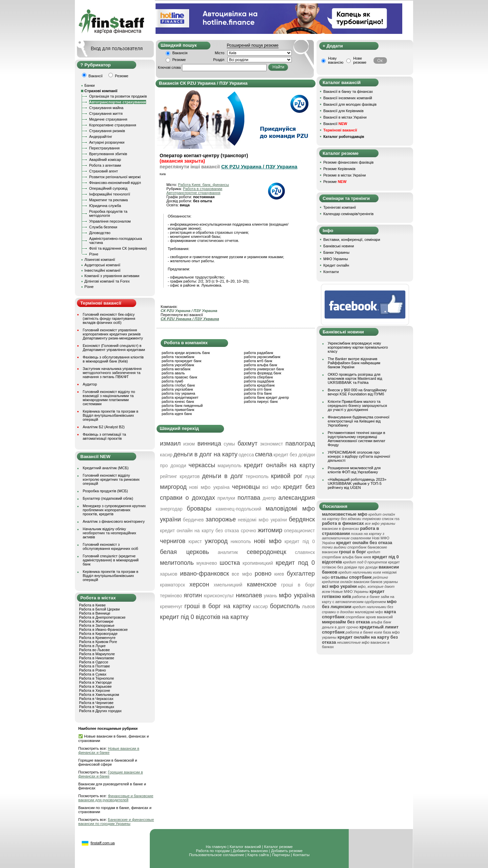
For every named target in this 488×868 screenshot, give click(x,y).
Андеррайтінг (101, 137)
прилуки (226, 498)
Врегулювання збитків (108, 154)
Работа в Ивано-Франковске (103, 629)
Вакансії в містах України (345, 117)
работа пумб (172, 381)
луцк (310, 476)
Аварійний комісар (105, 160)
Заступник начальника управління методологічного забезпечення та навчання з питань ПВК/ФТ (112, 373)
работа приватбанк (178, 410)
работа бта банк (258, 393)
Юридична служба (105, 206)
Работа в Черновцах (97, 707)
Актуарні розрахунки (107, 142)
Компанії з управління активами (112, 276)
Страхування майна (106, 108)
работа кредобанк (259, 385)
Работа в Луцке (92, 646)
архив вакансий (379, 617)
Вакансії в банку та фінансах (348, 91)
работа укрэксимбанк (262, 357)
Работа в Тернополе (96, 678)
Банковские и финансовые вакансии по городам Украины (116, 822)
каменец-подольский (238, 509)
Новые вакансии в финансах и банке (109, 750)
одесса (246, 455)
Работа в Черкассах (96, 699)
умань (271, 596)
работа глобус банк (178, 385)
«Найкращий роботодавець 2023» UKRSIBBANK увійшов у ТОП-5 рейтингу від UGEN (357, 483)
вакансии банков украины (376, 582)
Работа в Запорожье (97, 625)
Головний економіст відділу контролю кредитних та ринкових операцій (111, 479)
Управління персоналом (110, 221)
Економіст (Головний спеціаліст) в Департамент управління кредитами (114, 348)
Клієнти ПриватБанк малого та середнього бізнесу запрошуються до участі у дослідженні (357, 406)
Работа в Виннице (95, 613)
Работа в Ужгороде (95, 682)
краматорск (172, 585)
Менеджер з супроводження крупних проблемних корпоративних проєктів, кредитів (114, 510)
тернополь (257, 476)
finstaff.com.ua (103, 843)
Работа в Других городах (100, 711)
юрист (195, 541)
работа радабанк (259, 353)
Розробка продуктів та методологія (108, 213)
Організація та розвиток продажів (118, 96)
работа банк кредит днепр (267, 397)
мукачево (207, 563)
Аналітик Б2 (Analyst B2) (104, 427)
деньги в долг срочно (340, 627)
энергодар (171, 509)
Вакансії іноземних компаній (348, 98)
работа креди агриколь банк (186, 353)
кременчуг (171, 606)
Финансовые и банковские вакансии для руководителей (116, 798)
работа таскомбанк (178, 357)
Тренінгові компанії (340, 207)
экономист (271, 444)
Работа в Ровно (92, 670)
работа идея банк (177, 414)
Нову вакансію (336, 60)
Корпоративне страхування (113, 125)
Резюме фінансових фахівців (348, 162)
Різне (94, 254)
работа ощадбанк (259, 381)
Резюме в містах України (344, 175)
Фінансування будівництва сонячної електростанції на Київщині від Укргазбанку (359, 421)
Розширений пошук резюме (252, 45)
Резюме (179, 60)
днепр (269, 498)
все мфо (242, 574)
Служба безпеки (103, 227)
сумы (229, 444)
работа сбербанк (258, 377)
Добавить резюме (287, 851)
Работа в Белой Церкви (99, 609)
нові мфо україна (209, 487)
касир (166, 455)
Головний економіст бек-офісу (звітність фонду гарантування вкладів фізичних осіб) (109, 318)
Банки (89, 85)
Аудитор (90, 384)
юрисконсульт (219, 596)
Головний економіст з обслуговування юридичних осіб (110, 546)
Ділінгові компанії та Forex (107, 281)
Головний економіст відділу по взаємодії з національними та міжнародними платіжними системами (109, 398)
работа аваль (173, 373)
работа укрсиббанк (178, 365)
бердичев (194, 520)
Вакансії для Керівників (343, 111)
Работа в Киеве (92, 605)
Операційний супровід (108, 188)
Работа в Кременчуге (97, 638)
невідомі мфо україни (262, 520)
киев (279, 574)
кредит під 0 (300, 541)
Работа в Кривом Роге (98, 642)
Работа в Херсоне (95, 690)
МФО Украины (336, 259)
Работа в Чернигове (96, 703)
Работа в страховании (203, 189)
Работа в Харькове (95, 686)
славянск (305, 552)
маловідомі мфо (369, 612)
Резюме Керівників (339, 169)
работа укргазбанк (177, 389)
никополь (241, 541)
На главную (216, 847)
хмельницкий (228, 585)
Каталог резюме (278, 847)
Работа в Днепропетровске (102, 617)
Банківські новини (339, 246)
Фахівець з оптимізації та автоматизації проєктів (104, 436)
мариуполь (230, 466)
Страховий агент (104, 171)
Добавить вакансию (250, 851)
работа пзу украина (178, 393)
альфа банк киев (357, 557)
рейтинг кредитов (180, 476)
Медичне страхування (108, 119)
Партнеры (281, 855)
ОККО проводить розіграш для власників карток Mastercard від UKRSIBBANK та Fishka (355, 378)
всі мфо (271, 487)
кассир (261, 606)
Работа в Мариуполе (97, 654)
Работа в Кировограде (98, 634)
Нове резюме (360, 60)
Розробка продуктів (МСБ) (105, 491)
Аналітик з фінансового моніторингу (114, 521)
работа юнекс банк (178, 401)
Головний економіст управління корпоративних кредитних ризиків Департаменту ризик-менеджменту (113, 334)
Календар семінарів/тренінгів (348, 214)
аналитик (228, 552)
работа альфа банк (261, 365)
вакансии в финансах (340, 529)
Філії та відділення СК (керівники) (118, 248)
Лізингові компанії (100, 260)
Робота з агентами (105, 165)
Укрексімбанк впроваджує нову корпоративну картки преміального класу (358, 347)
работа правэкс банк (179, 377)
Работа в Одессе (94, 662)
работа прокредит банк (181, 361)
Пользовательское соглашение (217, 855)
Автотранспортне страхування (118, 102)
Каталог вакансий (245, 847)
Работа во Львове (94, 650)
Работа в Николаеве (97, 658)
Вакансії (335, 124)
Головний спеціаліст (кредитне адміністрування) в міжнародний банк (111, 560)
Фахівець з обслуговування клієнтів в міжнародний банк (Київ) (113, 359)
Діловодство (100, 233)
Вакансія (180, 53)
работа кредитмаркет (180, 397)
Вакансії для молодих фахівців (350, 104)
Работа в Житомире (96, 621)
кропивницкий (258, 563)
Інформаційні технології (110, 194)
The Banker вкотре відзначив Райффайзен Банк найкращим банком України (354, 363)
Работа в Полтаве (94, 666)
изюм (189, 444)
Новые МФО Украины (350, 592)
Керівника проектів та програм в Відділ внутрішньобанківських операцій (110, 415)
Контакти (331, 272)
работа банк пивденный (182, 406)
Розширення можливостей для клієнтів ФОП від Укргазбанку (354, 470)
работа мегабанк (176, 369)
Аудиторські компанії (102, 265)
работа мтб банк (258, 361)
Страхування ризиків (107, 131)
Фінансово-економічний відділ (115, 183)
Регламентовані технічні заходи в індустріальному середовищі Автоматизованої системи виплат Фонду (357, 439)
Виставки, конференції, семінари (352, 240)
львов (308, 606)
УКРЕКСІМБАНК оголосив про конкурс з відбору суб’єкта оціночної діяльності (359, 456)
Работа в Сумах (93, 674)
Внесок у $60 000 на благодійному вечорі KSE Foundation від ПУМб (357, 392)
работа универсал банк (264, 369)
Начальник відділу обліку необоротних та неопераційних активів (109, 533)
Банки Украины (336, 252)
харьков (169, 574)
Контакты (301, 855)
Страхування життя (106, 113)
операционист (299, 531)
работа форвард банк (263, 373)
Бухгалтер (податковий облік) (108, 498)
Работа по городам (213, 851)
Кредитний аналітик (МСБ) (106, 468)
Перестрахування (104, 148)
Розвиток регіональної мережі (115, 177)
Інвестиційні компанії (102, 270)
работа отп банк (258, 389)
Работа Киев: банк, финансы (203, 185)
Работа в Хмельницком (99, 695)
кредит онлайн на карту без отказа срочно (208, 531)
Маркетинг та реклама (108, 200)
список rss (391, 519)
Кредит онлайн (336, 265)
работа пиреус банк (261, 401)
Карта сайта (258, 855)
